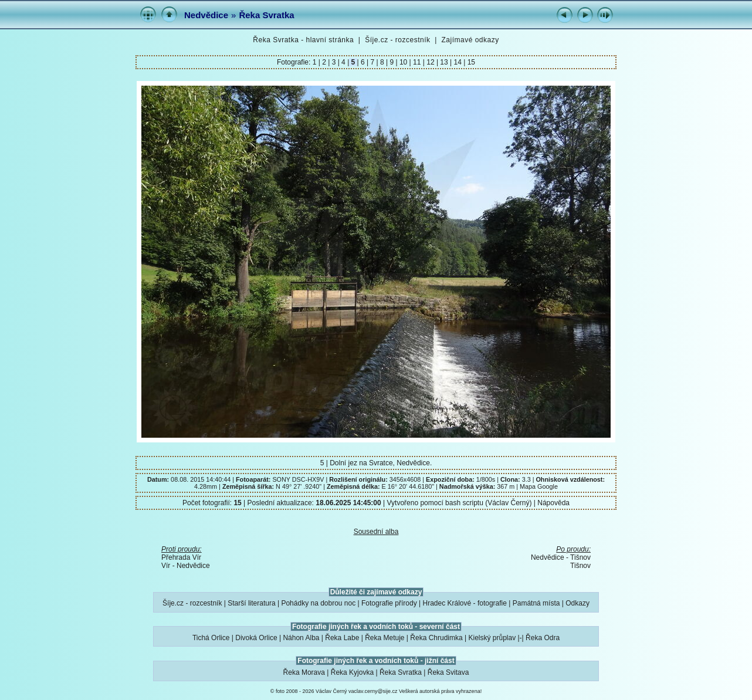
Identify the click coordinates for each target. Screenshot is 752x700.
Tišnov (580, 566)
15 (470, 62)
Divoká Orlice (256, 638)
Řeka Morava (304, 672)
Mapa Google (539, 486)
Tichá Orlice (211, 638)
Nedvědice (206, 15)
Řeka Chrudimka (436, 638)
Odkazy (577, 603)
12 (431, 62)
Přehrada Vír (181, 557)
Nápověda (553, 503)
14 (458, 62)
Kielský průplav (492, 638)
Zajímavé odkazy (470, 40)
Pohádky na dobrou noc (318, 603)
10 (404, 62)
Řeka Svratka (266, 15)
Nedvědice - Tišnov (561, 557)
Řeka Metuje (385, 638)
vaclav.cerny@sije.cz (373, 691)
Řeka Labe (342, 638)
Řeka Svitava (448, 672)
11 (417, 62)
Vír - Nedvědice (186, 566)
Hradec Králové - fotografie (465, 603)
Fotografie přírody (389, 603)
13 (444, 62)
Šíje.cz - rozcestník (397, 40)
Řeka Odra (543, 638)
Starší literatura (251, 603)
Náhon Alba (301, 638)
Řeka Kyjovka (352, 672)
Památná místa (536, 603)
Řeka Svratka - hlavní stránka (303, 40)
